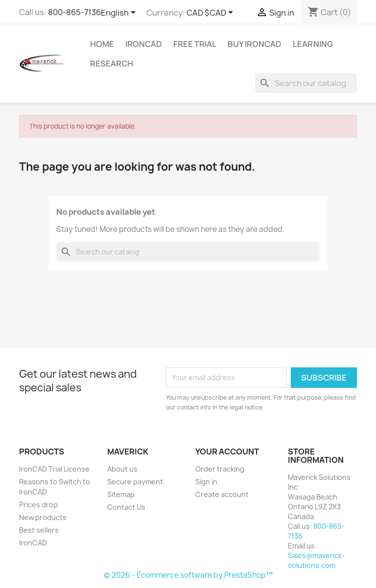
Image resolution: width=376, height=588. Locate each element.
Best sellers (39, 530)
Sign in (206, 482)
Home (102, 44)
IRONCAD (144, 44)
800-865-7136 (74, 12)
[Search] (306, 83)
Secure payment (135, 482)
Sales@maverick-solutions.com (316, 560)
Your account (227, 452)
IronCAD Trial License (54, 469)
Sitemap (121, 494)
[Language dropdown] (120, 13)
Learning (313, 44)
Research (112, 64)
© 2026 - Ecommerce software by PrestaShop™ (188, 575)
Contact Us (126, 507)
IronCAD (33, 543)
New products (43, 517)
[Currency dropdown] (211, 13)
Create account (222, 494)
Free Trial (195, 44)
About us (122, 469)
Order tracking (220, 469)
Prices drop (38, 505)
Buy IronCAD (255, 44)
